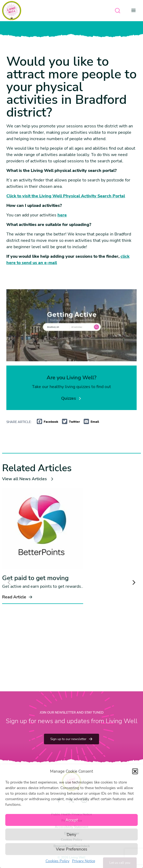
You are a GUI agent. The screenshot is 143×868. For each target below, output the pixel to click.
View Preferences (71, 849)
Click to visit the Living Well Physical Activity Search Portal (66, 196)
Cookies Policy (57, 861)
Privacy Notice (84, 861)
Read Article (17, 597)
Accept (72, 820)
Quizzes (71, 398)
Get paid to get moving (35, 578)
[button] (135, 771)
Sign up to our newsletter (71, 739)
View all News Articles (28, 479)
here (62, 215)
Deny (71, 835)
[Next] (133, 582)
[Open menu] (135, 11)
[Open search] (118, 11)
